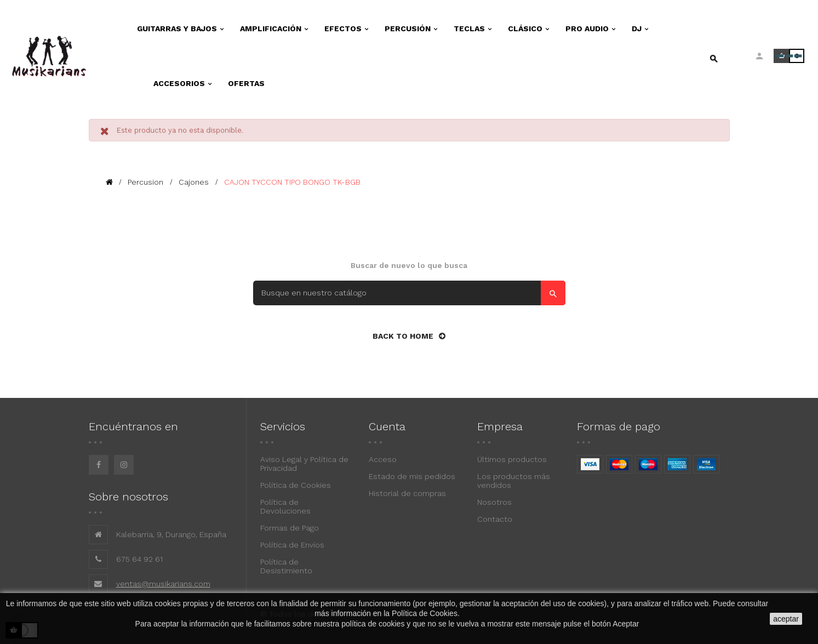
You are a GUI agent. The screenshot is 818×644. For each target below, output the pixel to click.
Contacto (495, 519)
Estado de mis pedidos (412, 476)
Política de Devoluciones (285, 506)
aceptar (786, 619)
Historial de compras (407, 493)
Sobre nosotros (128, 497)
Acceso (383, 459)
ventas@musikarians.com (163, 584)
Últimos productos (512, 459)
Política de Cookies (296, 485)
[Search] (409, 293)
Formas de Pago (290, 528)
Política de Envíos (292, 545)
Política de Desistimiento (286, 566)
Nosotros (494, 502)
